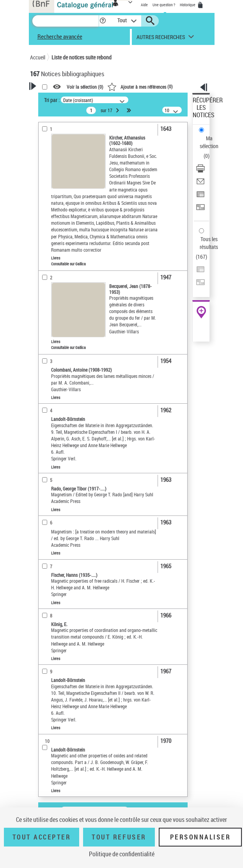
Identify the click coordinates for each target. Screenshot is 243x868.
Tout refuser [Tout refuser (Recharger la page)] (119, 837)
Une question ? (164, 5)
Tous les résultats (209, 243)
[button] (103, 21)
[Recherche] (66, 21)
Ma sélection (209, 142)
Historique (188, 5)
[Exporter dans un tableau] (200, 197)
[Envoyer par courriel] (200, 184)
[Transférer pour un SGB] (200, 210)
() (140, 86)
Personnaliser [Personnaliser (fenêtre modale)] (200, 837)
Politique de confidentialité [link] (122, 854)
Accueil (38, 57)
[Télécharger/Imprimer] (200, 171)
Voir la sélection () (85, 87)
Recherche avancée (60, 36)
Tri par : (52, 100)
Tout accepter (42, 837)
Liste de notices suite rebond (82, 57)
